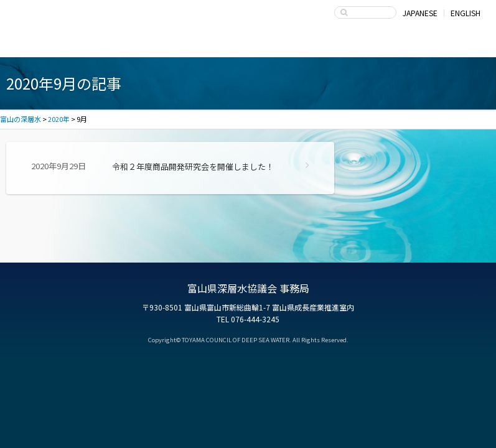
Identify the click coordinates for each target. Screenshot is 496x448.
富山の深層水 (56, 16)
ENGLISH (466, 13)
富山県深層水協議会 (339, 45)
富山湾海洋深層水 (65, 45)
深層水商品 (157, 45)
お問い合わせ (431, 45)
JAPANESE (420, 13)
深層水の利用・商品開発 (248, 45)
